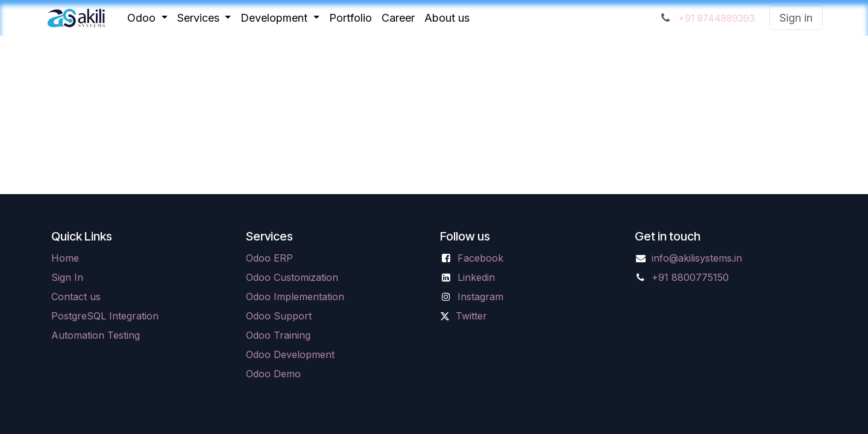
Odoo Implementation (295, 297)
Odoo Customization (292, 277)
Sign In (67, 277)
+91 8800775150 (690, 277)
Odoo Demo (273, 374)
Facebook (480, 258)
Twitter (471, 316)
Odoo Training (278, 335)
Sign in (796, 18)
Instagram (480, 297)
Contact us (76, 297)
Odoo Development (290, 354)
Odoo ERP (269, 258)
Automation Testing (96, 335)
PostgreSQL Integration (105, 316)
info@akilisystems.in (697, 258)
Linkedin (476, 277)
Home (65, 258)
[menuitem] (147, 18)
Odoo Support (279, 316)
